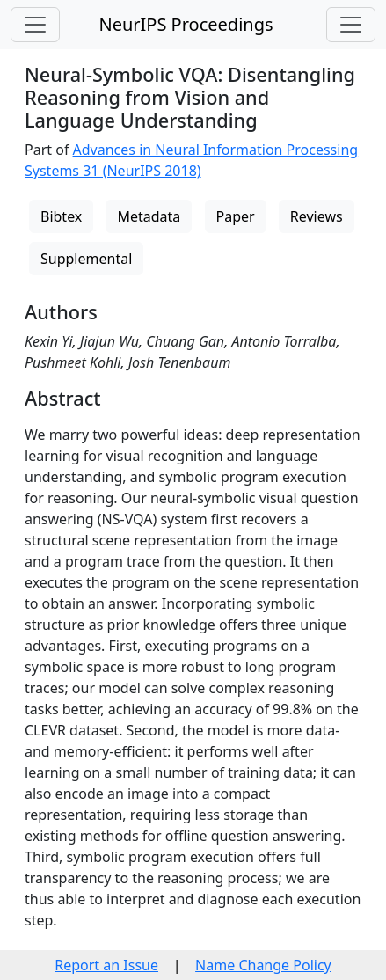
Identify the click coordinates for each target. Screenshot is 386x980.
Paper (236, 216)
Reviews (317, 216)
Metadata (149, 216)
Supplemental (86, 259)
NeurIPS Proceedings (186, 24)
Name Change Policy (263, 965)
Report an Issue (106, 965)
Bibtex (61, 216)
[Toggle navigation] (35, 25)
